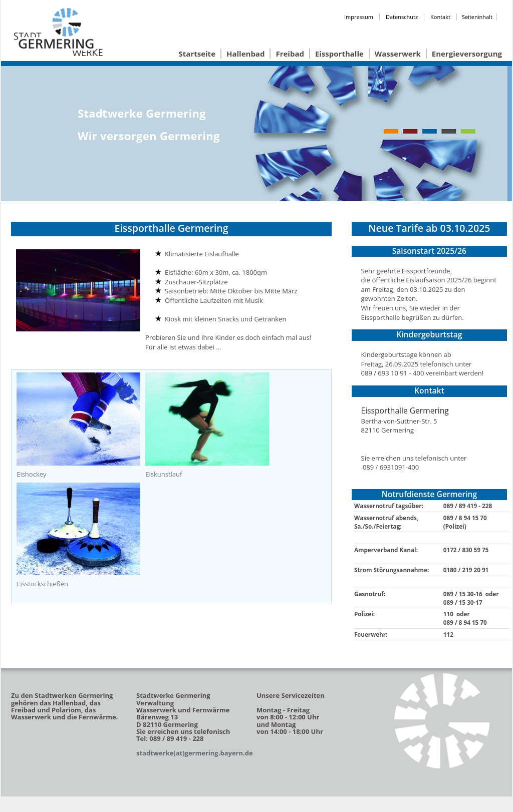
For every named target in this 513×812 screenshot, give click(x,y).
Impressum (359, 17)
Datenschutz (402, 17)
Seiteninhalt (477, 17)
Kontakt (440, 17)
